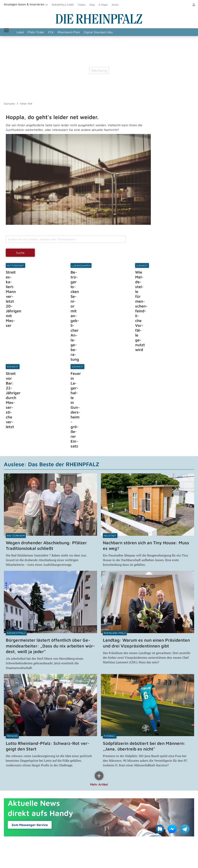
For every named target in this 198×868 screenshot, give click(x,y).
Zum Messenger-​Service (30, 756)
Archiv (115, 5)
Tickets (82, 5)
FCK (61, 32)
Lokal (30, 32)
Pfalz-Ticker (46, 32)
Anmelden (188, 5)
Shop (92, 5)
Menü (11, 32)
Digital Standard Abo (108, 32)
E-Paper (103, 5)
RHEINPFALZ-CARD (63, 5)
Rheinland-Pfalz (79, 32)
